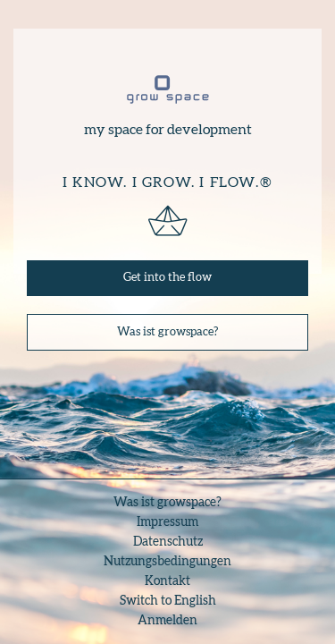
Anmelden (167, 621)
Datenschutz (168, 542)
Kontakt (167, 581)
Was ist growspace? (167, 332)
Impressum (167, 522)
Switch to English (168, 601)
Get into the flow (167, 278)
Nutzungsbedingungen (167, 562)
